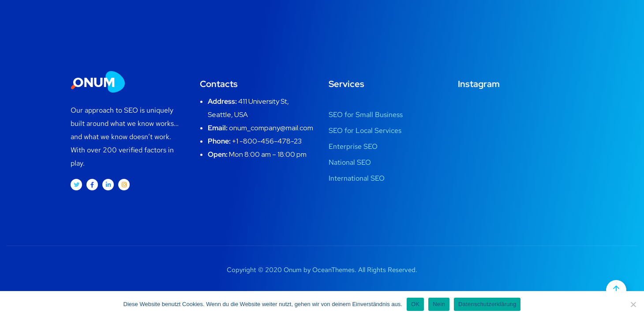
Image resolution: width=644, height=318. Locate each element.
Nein (439, 304)
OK (415, 304)
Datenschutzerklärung (487, 304)
